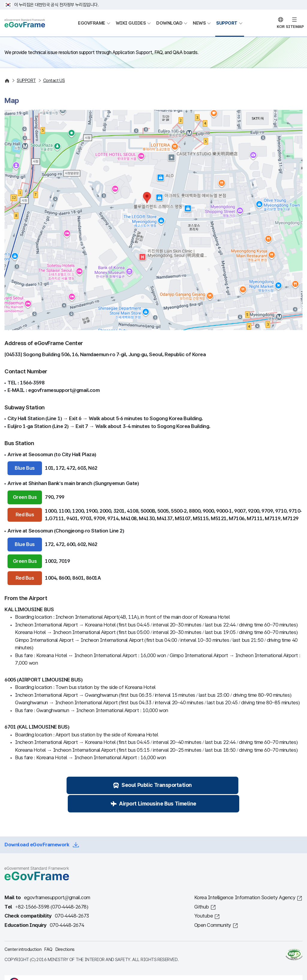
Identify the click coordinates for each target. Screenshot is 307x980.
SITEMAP (295, 27)
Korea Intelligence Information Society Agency (245, 881)
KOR (281, 27)
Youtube (204, 899)
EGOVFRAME (92, 23)
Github (202, 890)
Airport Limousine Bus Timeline (212, 786)
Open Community (213, 908)
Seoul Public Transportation (104, 786)
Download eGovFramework (37, 828)
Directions (65, 933)
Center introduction (23, 933)
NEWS (199, 23)
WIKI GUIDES (131, 23)
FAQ (48, 933)
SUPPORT (227, 23)
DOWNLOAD (169, 23)
